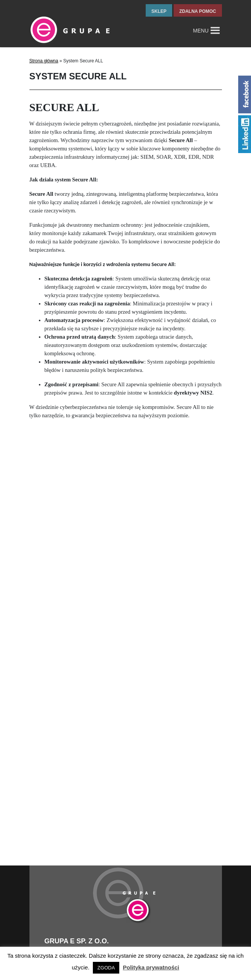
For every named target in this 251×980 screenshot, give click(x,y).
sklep (159, 11)
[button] (201, 31)
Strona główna (44, 61)
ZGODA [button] (106, 968)
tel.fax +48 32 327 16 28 (73, 940)
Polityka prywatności (151, 967)
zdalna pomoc (198, 11)
